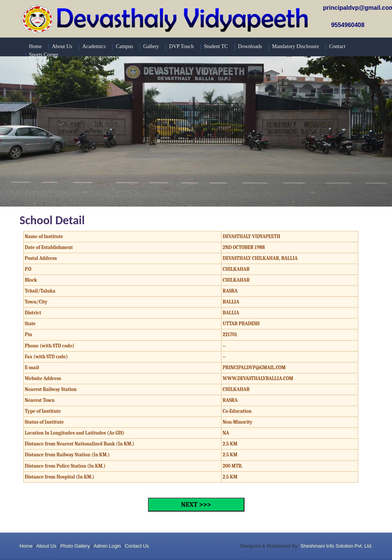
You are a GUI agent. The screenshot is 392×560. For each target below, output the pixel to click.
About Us (46, 546)
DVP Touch (181, 46)
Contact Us (137, 546)
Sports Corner (44, 55)
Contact (337, 46)
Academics (94, 46)
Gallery (151, 46)
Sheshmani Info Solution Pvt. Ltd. (336, 546)
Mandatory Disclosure (296, 46)
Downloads (250, 46)
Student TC (216, 46)
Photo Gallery (75, 546)
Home (26, 546)
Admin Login (107, 546)
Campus (124, 46)
